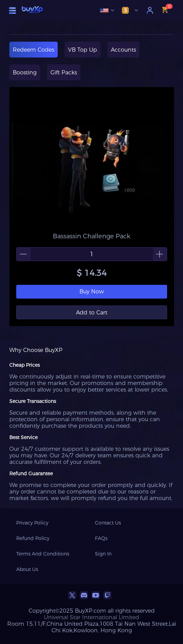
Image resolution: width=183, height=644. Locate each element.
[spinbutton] (92, 254)
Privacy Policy (32, 523)
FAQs (101, 538)
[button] (23, 254)
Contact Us (108, 523)
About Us (27, 569)
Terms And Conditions (43, 554)
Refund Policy (33, 538)
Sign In (103, 554)
